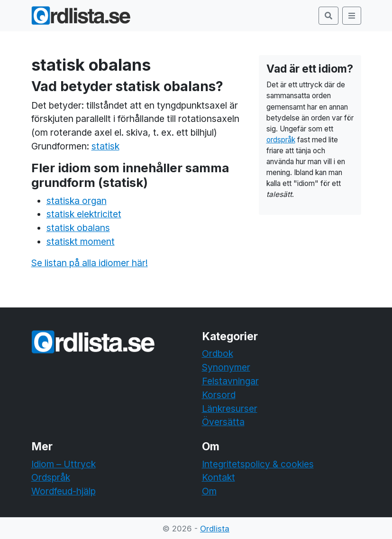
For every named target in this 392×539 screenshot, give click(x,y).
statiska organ (77, 201)
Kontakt (219, 477)
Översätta (223, 422)
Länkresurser (230, 409)
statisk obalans (78, 228)
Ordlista (215, 529)
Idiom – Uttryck (64, 464)
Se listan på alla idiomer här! (90, 263)
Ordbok (218, 353)
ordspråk (281, 140)
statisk (105, 146)
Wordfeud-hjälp (64, 491)
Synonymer (226, 367)
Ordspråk (51, 477)
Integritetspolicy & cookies (258, 464)
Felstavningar (230, 381)
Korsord (219, 395)
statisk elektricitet (84, 214)
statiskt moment (81, 242)
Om (209, 491)
